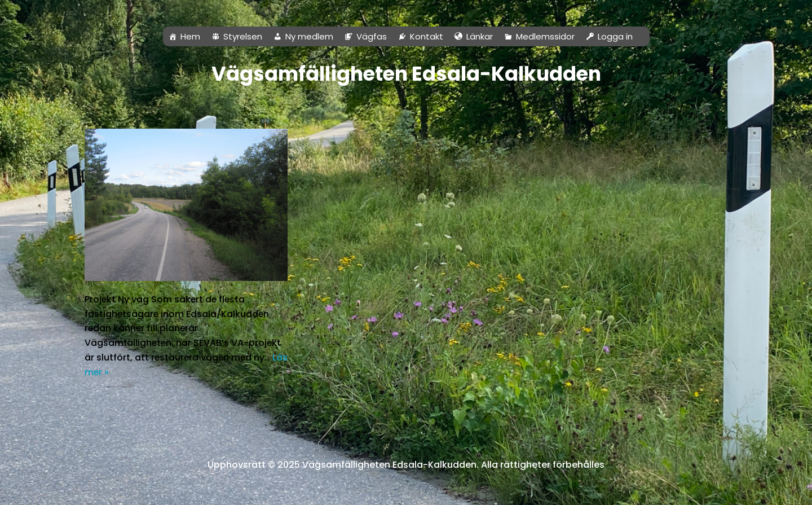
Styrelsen (243, 36)
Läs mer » (124, 372)
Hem (190, 36)
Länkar (480, 36)
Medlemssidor (545, 36)
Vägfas (372, 36)
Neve (20, 491)
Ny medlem (309, 36)
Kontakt (427, 36)
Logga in (615, 36)
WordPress (111, 491)
